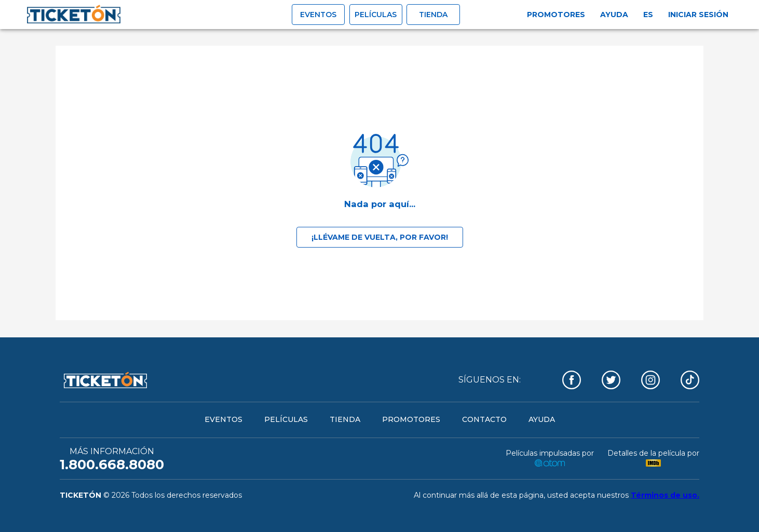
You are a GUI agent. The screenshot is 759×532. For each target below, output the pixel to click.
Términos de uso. (665, 495)
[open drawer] (74, 15)
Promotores (556, 15)
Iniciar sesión (698, 15)
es (648, 15)
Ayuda (614, 15)
